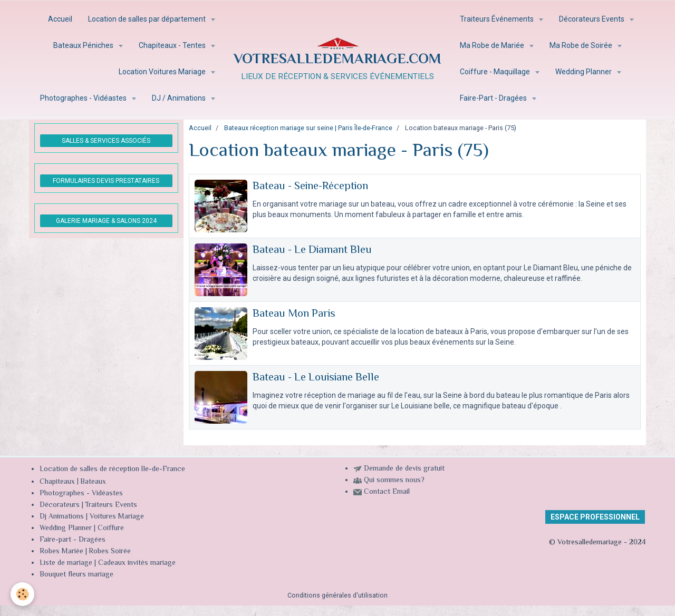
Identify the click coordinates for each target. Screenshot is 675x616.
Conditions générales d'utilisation (337, 595)
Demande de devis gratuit (404, 469)
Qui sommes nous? (394, 481)
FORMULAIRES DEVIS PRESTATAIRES (106, 181)
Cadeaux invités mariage (137, 563)
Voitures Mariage (117, 517)
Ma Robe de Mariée (493, 45)
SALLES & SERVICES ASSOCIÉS (106, 141)
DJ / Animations (180, 98)
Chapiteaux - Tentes (173, 45)
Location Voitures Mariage (163, 72)
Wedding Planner (584, 72)
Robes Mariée (61, 552)
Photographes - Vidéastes (84, 98)
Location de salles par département (148, 19)
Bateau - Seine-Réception (310, 187)
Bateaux (93, 482)
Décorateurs (60, 505)
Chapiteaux (57, 482)
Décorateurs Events (592, 19)
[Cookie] (22, 594)
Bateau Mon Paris (294, 314)
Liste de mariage (66, 563)
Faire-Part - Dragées (494, 98)
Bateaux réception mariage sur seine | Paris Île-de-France (308, 128)
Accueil (60, 19)
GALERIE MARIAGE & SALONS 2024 (106, 221)
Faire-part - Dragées (73, 540)
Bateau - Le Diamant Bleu (312, 250)
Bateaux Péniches (84, 45)
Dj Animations (62, 517)
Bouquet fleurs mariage (76, 575)
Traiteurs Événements (498, 19)
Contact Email (387, 492)
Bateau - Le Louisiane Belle (316, 378)
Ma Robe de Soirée (582, 45)
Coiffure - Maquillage (496, 72)
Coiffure (112, 529)
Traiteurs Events (111, 505)
